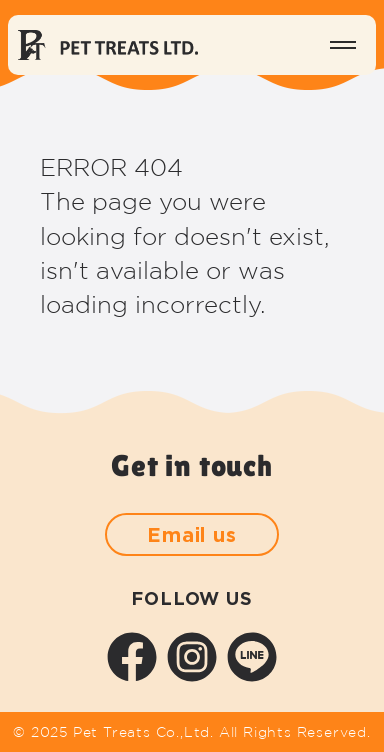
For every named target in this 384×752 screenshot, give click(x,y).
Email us (191, 534)
